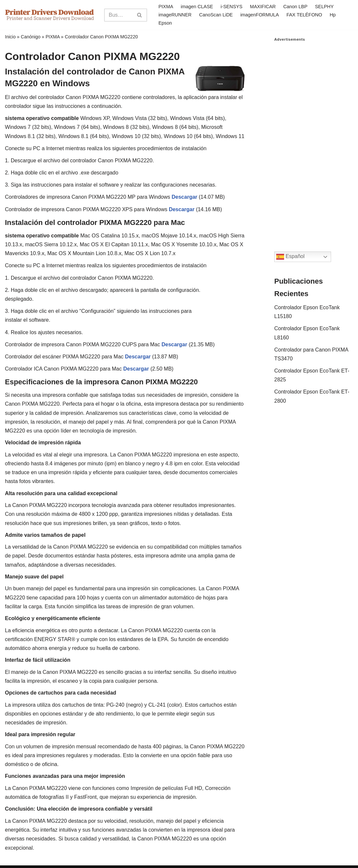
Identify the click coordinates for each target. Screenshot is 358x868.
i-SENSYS (232, 7)
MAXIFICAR (263, 7)
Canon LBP (295, 7)
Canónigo (31, 37)
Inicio (10, 37)
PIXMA (166, 7)
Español (290, 257)
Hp (333, 15)
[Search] (118, 15)
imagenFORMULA (260, 15)
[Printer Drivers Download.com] (50, 15)
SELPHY (324, 7)
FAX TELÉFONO (304, 15)
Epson (165, 23)
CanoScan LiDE (216, 15)
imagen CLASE (197, 7)
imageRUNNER (175, 15)
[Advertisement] (314, 140)
